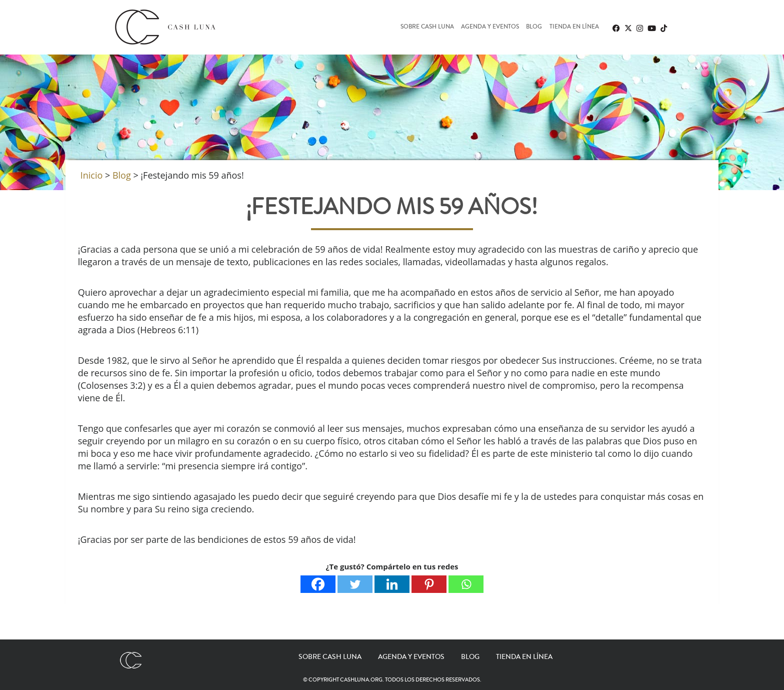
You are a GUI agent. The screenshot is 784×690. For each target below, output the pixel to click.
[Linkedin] (392, 584)
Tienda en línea (574, 27)
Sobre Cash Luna (427, 27)
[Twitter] (355, 584)
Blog (534, 27)
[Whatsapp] (466, 584)
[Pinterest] (429, 584)
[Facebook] (318, 584)
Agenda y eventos (490, 27)
